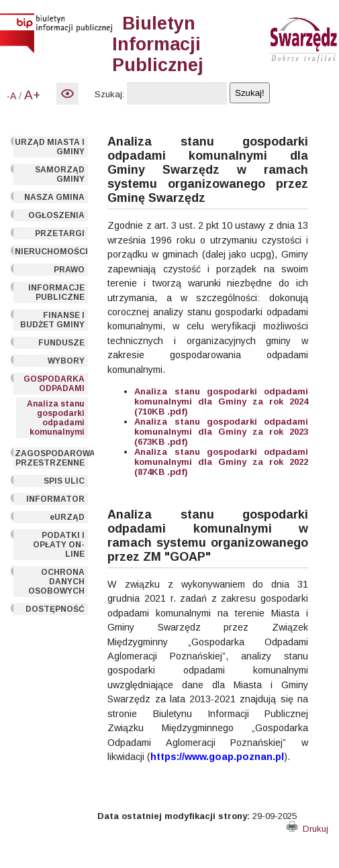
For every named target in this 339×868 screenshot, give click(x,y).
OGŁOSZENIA (56, 215)
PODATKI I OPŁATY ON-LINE (59, 545)
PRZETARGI (60, 233)
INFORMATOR (55, 499)
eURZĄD (67, 517)
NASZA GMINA (54, 197)
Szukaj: (109, 94)
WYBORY (66, 361)
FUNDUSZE (61, 343)
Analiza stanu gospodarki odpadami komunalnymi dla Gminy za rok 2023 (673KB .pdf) (221, 432)
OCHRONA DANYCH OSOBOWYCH (56, 582)
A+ (32, 95)
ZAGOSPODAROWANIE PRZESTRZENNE (52, 458)
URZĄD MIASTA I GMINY (50, 147)
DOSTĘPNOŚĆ (55, 609)
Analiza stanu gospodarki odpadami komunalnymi (56, 418)
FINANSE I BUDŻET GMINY (52, 320)
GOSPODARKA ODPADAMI (54, 384)
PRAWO (69, 270)
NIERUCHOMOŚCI (51, 252)
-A (11, 96)
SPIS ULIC (64, 481)
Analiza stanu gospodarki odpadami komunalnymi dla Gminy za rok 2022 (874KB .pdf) (221, 462)
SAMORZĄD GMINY (60, 174)
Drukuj (307, 829)
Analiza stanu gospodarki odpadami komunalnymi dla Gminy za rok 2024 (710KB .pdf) (221, 401)
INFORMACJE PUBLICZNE (56, 292)
